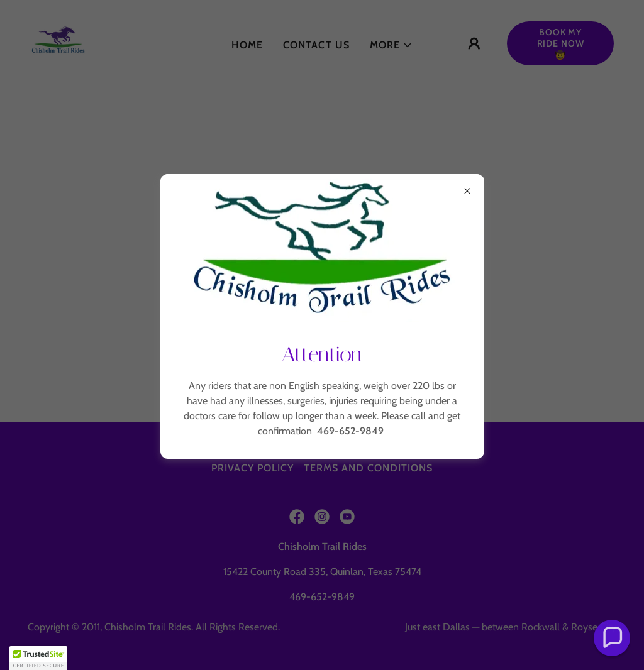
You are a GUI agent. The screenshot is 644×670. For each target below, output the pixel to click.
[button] (612, 638)
